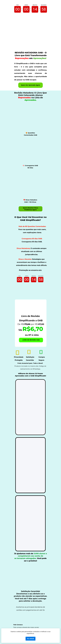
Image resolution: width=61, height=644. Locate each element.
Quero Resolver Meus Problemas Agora (30, 209)
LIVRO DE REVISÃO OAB (31, 340)
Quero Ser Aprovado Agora (30, 85)
